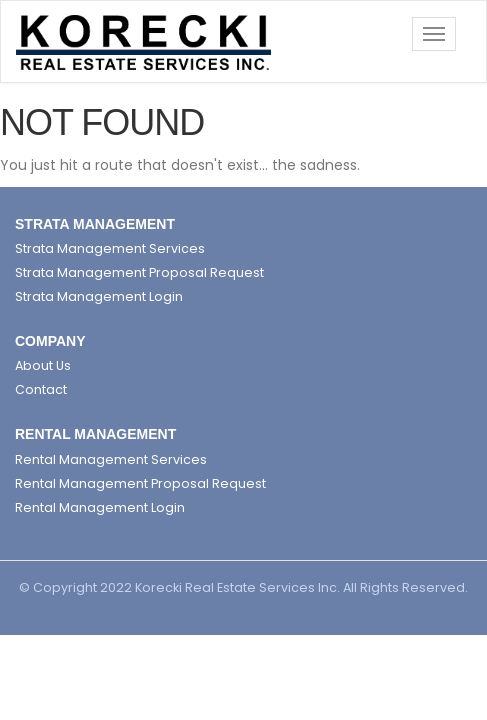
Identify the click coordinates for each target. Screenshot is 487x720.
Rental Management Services (111, 459)
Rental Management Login (100, 507)
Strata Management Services (110, 248)
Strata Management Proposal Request (139, 272)
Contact (41, 389)
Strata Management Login (99, 296)
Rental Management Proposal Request (140, 483)
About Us (43, 365)
